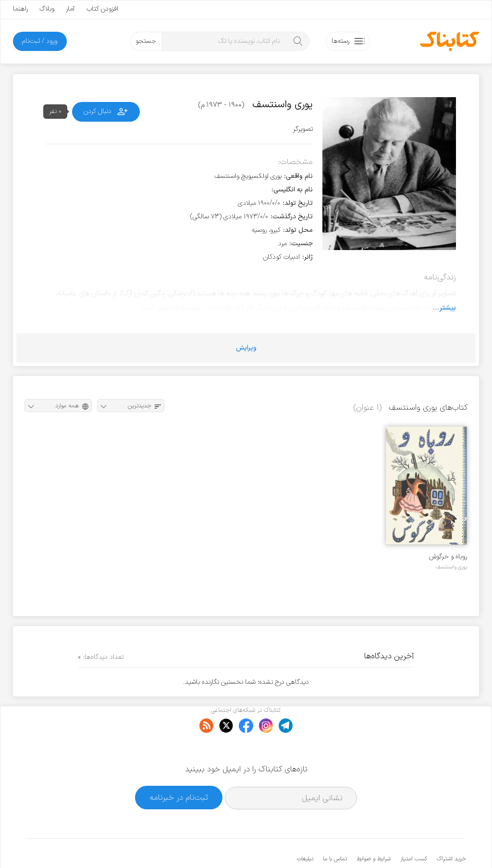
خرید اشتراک (451, 830)
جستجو (146, 41)
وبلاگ (47, 9)
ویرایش (246, 348)
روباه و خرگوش (448, 557)
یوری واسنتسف (451, 567)
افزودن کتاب (102, 9)
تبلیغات (305, 830)
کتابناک (415, 845)
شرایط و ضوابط (374, 830)
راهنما (20, 9)
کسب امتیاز (414, 830)
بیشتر (448, 308)
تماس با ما (335, 830)
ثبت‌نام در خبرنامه (179, 768)
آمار (70, 9)
